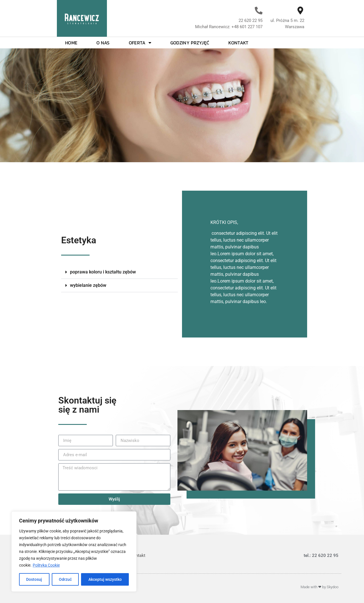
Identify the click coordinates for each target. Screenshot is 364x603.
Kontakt (238, 43)
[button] (119, 272)
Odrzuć (65, 579)
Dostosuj (34, 579)
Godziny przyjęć (190, 43)
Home (71, 43)
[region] (74, 551)
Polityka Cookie (46, 565)
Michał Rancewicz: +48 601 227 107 (229, 27)
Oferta (140, 43)
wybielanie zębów (88, 285)
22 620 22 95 (251, 20)
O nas (103, 43)
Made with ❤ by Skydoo (319, 587)
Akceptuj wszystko (105, 579)
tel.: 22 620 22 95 (321, 555)
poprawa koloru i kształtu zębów (103, 272)
